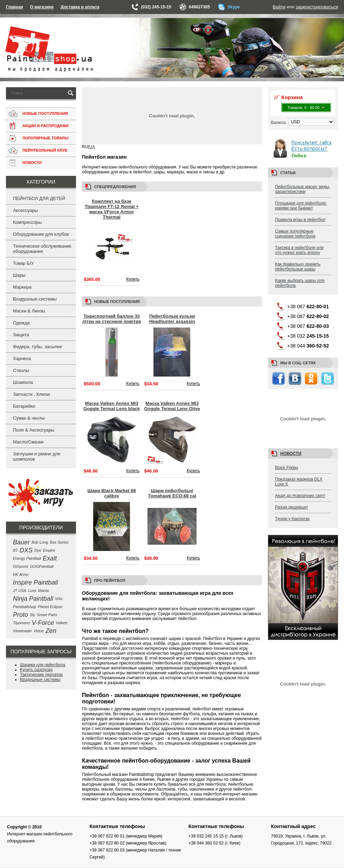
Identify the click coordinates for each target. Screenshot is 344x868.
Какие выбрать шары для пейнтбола (300, 283)
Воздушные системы (35, 299)
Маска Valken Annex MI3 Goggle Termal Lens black (112, 406)
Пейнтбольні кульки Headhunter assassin (172, 319)
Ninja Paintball (33, 599)
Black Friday (287, 468)
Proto (20, 615)
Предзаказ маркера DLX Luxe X (299, 482)
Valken (61, 623)
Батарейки (24, 406)
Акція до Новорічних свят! (300, 496)
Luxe (32, 591)
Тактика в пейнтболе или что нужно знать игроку (299, 250)
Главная (15, 7)
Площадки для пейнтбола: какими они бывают (301, 206)
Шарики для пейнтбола (43, 665)
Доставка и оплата (80, 7)
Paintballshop (25, 607)
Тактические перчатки (41, 675)
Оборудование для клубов (41, 234)
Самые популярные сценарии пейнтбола (295, 234)
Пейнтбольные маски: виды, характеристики (303, 189)
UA (92, 147)
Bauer (21, 542)
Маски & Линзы (29, 311)
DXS (26, 550)
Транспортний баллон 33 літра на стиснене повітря (112, 319)
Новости (291, 454)
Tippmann (22, 623)
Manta (44, 591)
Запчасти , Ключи (31, 394)
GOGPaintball (42, 566)
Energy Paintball (27, 558)
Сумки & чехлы (29, 418)
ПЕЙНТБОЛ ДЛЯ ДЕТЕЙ (39, 198)
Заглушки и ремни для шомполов (37, 456)
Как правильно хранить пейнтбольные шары (298, 267)
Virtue (39, 631)
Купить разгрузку (36, 670)
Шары (19, 275)
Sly (32, 615)
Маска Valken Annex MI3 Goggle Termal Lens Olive (172, 406)
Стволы (21, 370)
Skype (233, 7)
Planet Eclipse (50, 607)
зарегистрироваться (317, 7)
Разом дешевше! (291, 507)
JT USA (20, 591)
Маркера (22, 287)
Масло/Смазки (28, 442)
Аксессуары (25, 210)
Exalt (50, 558)
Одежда (21, 323)
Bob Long (40, 542)
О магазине (42, 7)
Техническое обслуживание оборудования (42, 249)
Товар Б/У (23, 263)
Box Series (59, 542)
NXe (59, 599)
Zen (51, 631)
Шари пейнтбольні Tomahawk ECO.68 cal (172, 493)
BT (15, 550)
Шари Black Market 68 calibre (112, 493)
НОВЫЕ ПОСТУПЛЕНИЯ (45, 113)
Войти (279, 7)
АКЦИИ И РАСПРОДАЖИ (46, 126)
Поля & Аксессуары (34, 430)
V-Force (43, 623)
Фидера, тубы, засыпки (37, 347)
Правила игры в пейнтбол (300, 220)
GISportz (20, 566)
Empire (49, 550)
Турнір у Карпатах (292, 519)
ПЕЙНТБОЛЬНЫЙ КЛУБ (45, 150)
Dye (38, 550)
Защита (21, 335)
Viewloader (22, 631)
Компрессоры (27, 222)
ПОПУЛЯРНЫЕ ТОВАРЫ (45, 138)
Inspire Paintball (35, 583)
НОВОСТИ (32, 163)
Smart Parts (47, 615)
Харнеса (22, 359)
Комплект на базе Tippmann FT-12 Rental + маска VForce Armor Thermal (112, 209)
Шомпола (23, 382)
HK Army (21, 574)
